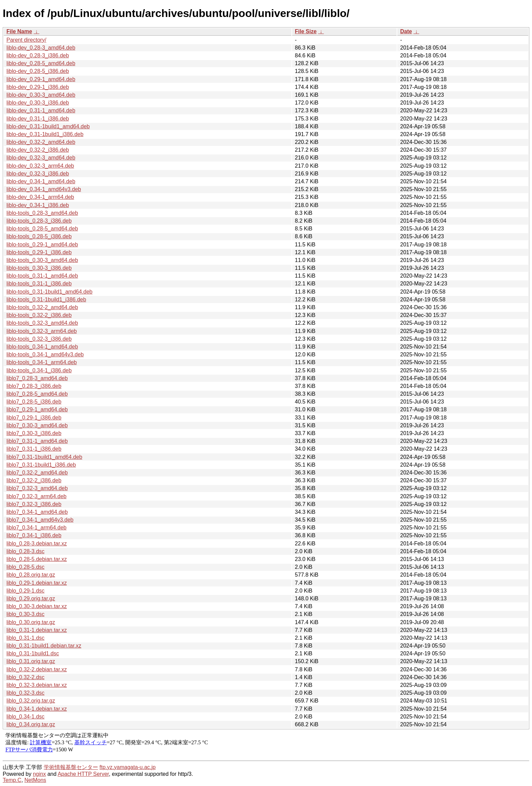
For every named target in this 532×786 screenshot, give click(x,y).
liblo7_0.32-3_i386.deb (34, 504)
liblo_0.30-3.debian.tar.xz (37, 606)
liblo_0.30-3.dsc (25, 614)
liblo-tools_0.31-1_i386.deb (39, 284)
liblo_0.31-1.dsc (25, 638)
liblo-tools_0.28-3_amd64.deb (42, 213)
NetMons (35, 780)
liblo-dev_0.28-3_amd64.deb (41, 48)
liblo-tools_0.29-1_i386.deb (39, 252)
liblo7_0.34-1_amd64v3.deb (40, 520)
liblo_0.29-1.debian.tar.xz (37, 583)
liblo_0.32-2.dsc (25, 677)
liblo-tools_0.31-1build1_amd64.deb (50, 292)
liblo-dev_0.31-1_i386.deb (38, 119)
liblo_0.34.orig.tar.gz (31, 724)
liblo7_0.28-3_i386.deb (34, 386)
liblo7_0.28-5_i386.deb (34, 402)
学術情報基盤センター (71, 767)
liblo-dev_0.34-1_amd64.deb (41, 181)
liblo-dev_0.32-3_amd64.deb (41, 158)
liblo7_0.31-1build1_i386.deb (41, 465)
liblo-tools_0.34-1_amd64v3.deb (45, 354)
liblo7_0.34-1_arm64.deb (36, 528)
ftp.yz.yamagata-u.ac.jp (127, 767)
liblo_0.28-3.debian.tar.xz (37, 544)
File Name (19, 31)
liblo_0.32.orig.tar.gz (31, 701)
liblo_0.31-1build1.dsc (33, 653)
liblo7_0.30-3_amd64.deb (37, 425)
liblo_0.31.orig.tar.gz (31, 661)
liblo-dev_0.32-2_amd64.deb (41, 142)
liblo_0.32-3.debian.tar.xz (37, 685)
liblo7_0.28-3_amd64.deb (37, 378)
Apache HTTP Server (83, 774)
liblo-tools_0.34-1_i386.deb (39, 370)
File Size (306, 31)
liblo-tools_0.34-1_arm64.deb (42, 362)
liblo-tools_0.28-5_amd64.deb (42, 229)
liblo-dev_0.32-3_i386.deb (38, 174)
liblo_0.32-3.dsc (25, 693)
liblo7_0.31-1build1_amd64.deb (44, 457)
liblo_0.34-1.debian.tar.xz (37, 709)
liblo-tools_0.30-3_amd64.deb (42, 260)
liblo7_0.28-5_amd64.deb (37, 394)
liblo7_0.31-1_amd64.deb (37, 441)
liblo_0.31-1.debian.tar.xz (37, 630)
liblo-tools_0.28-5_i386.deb (39, 236)
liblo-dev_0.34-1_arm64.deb (40, 197)
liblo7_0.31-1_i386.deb (34, 449)
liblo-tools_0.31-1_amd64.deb (42, 276)
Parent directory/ (26, 40)
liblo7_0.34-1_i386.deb (34, 535)
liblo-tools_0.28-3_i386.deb (39, 221)
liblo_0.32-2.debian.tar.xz (37, 669)
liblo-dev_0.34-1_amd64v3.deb (44, 189)
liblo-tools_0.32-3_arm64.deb (42, 331)
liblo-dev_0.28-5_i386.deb (38, 71)
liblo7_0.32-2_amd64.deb (37, 473)
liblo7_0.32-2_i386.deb (34, 480)
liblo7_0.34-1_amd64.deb (37, 512)
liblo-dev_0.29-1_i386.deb (38, 87)
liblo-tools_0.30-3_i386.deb (39, 268)
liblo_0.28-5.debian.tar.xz (37, 559)
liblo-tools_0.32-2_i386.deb (39, 315)
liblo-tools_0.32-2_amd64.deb (42, 307)
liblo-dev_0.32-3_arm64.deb (40, 166)
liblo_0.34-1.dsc (25, 717)
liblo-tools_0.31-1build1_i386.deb (46, 300)
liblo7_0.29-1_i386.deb (34, 418)
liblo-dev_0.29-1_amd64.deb (41, 79)
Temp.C (12, 780)
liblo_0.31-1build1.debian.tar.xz (44, 646)
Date (406, 31)
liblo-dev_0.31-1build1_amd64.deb (48, 126)
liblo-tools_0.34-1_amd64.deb (42, 347)
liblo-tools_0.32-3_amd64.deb (42, 323)
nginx (39, 774)
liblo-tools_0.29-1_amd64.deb (42, 245)
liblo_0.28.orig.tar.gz (31, 575)
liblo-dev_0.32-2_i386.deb (38, 150)
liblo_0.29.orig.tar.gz (31, 598)
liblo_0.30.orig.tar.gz (31, 622)
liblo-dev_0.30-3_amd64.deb (41, 95)
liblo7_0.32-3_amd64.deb (37, 488)
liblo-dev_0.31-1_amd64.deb (41, 110)
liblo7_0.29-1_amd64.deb (37, 409)
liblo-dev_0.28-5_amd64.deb (41, 63)
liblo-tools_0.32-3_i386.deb (39, 339)
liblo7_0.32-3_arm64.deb (36, 496)
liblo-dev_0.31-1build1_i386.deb (45, 134)
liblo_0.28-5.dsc (25, 567)
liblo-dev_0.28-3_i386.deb (38, 55)
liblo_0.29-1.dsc (25, 591)
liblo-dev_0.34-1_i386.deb (38, 205)
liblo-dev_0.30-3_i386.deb (38, 103)
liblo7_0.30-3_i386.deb (34, 433)
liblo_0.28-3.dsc (25, 551)
